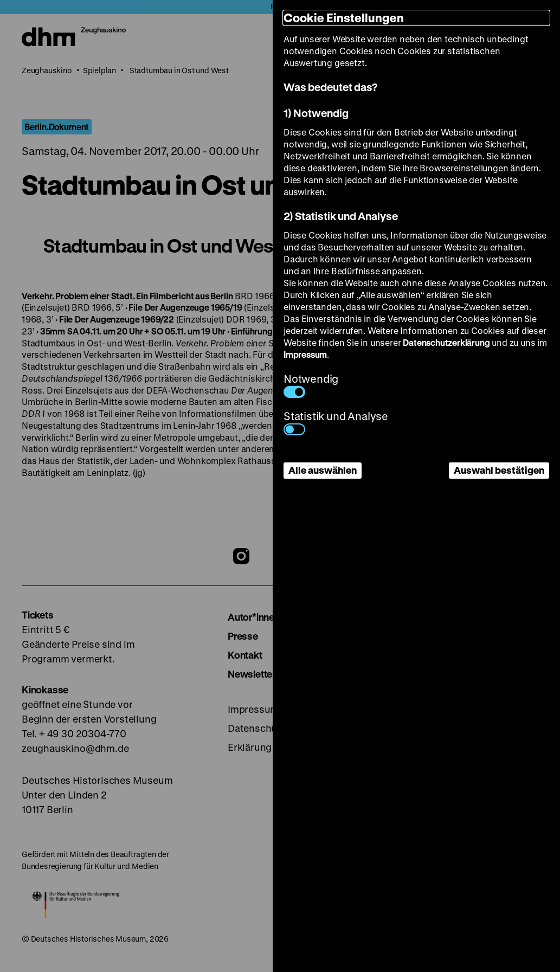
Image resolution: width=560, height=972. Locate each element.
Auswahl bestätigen (499, 470)
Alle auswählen (323, 470)
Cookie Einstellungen (344, 18)
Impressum (305, 354)
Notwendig (311, 385)
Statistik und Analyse (336, 422)
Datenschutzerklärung (446, 342)
